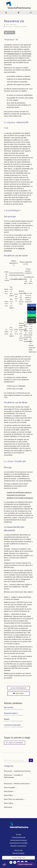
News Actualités (9, 788)
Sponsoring (8, 807)
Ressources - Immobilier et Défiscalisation (13, 776)
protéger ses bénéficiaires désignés (19, 492)
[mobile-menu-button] (31, 13)
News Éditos (8, 795)
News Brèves (9, 791)
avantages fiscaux (13, 54)
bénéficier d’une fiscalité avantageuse (20, 498)
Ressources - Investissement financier (17, 771)
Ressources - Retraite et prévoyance (17, 784)
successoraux (27, 54)
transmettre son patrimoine (16, 495)
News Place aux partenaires (14, 799)
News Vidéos (9, 803)
